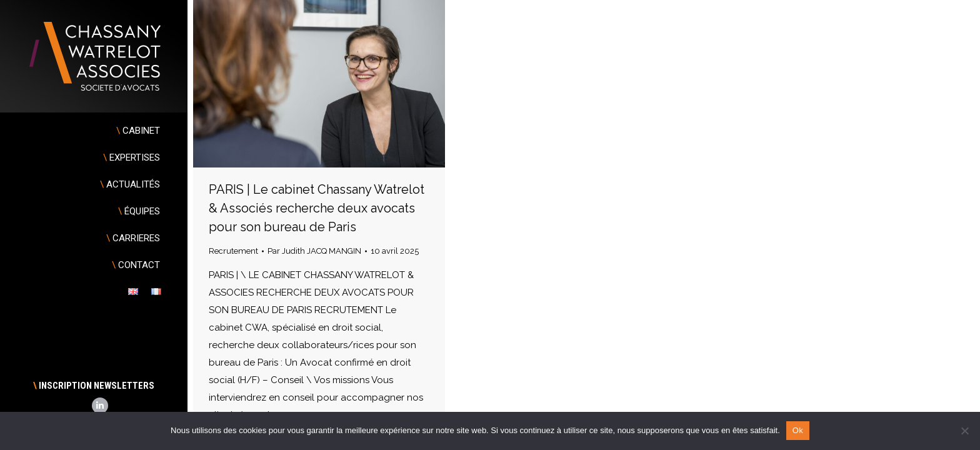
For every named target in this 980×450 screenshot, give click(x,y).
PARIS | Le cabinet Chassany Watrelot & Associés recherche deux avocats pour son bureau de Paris (317, 208)
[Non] (964, 431)
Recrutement (233, 251)
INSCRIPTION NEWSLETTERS (94, 386)
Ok (798, 430)
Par (314, 251)
